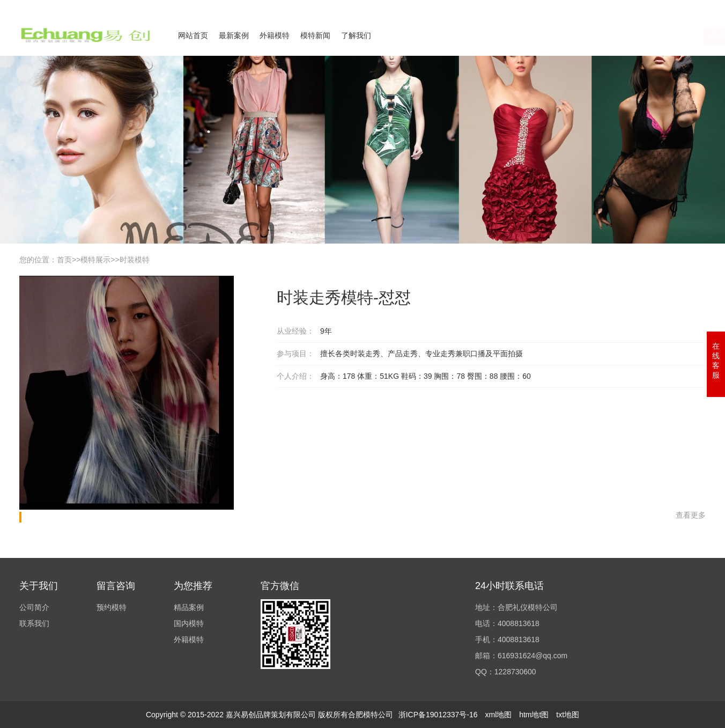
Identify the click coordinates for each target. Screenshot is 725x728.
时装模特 (135, 260)
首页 (64, 260)
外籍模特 (275, 35)
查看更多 (691, 515)
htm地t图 (534, 715)
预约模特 (112, 607)
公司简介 (601, 7)
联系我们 (640, 7)
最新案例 (234, 35)
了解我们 (356, 35)
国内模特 (189, 623)
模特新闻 (315, 35)
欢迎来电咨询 (686, 7)
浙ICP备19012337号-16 (438, 715)
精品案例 (189, 607)
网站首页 (193, 35)
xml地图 (498, 715)
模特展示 (95, 260)
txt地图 (568, 715)
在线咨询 (600, 36)
